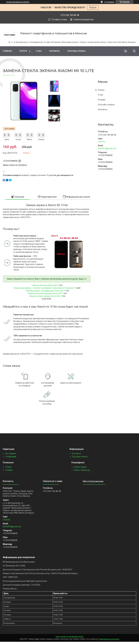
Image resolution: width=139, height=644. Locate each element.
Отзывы (102, 100)
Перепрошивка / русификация (40, 291)
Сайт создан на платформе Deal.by (70, 637)
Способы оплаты (76, 51)
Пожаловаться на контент (109, 639)
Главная (7, 51)
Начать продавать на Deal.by (18, 2)
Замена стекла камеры (40, 296)
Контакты (54, 51)
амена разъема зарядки (41, 293)
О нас (39, 51)
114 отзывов (109, 2)
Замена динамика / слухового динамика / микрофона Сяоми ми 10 (45, 288)
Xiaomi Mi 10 (60, 291)
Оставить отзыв (59, 19)
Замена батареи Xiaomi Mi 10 (46, 285)
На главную (11, 453)
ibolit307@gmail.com (107, 148)
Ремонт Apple (80, 467)
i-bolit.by (102, 142)
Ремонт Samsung (82, 470)
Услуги (93, 7)
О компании (11, 457)
